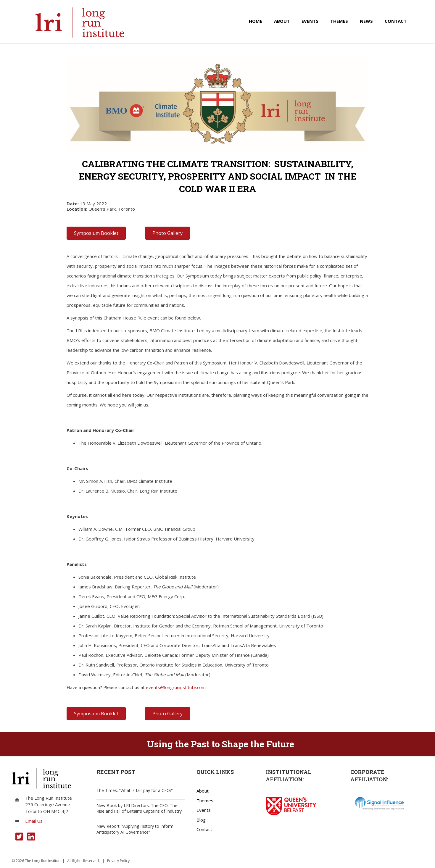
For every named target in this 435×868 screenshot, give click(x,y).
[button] (19, 837)
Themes (205, 801)
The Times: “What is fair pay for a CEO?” (135, 790)
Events (204, 810)
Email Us (34, 821)
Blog (201, 820)
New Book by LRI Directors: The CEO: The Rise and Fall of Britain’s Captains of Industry (139, 808)
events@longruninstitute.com (176, 687)
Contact (204, 829)
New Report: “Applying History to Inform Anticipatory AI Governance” (135, 829)
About (203, 791)
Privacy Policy (118, 861)
